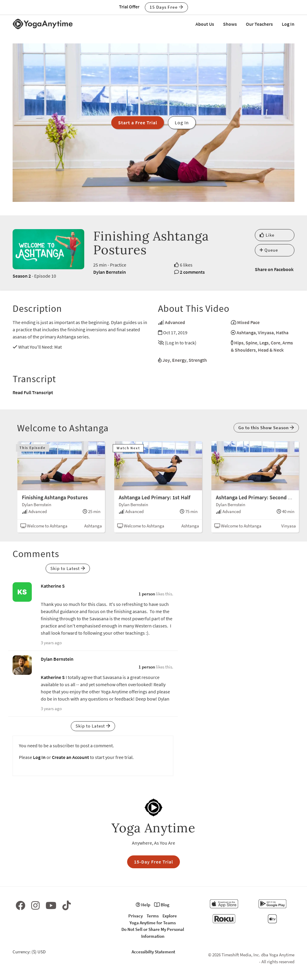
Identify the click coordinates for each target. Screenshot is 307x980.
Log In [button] (182, 123)
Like (267, 235)
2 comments (192, 272)
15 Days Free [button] (166, 7)
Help (143, 905)
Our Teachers (259, 24)
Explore (170, 916)
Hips (239, 343)
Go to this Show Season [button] (266, 428)
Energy (179, 360)
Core (276, 343)
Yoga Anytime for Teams (153, 923)
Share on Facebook (274, 269)
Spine (251, 343)
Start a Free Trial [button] (138, 123)
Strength (198, 360)
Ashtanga (246, 332)
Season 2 (22, 276)
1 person (147, 594)
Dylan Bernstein (110, 272)
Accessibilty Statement (153, 952)
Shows (230, 24)
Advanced (175, 322)
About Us (205, 24)
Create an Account (70, 757)
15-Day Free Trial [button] (153, 862)
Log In (288, 24)
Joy (166, 360)
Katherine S (53, 586)
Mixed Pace (248, 322)
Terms (153, 916)
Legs (264, 343)
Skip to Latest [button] (68, 568)
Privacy (136, 916)
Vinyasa (266, 332)
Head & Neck (271, 350)
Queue (269, 250)
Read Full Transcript (33, 392)
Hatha (282, 332)
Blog (162, 905)
